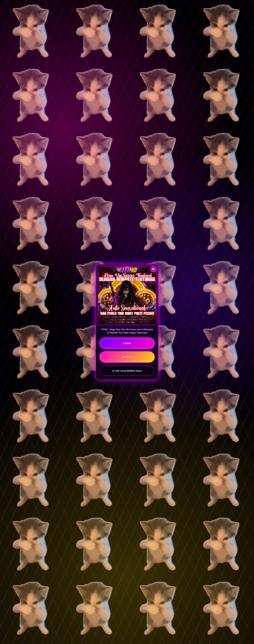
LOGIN (127, 343)
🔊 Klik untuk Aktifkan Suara (127, 371)
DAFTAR (127, 357)
